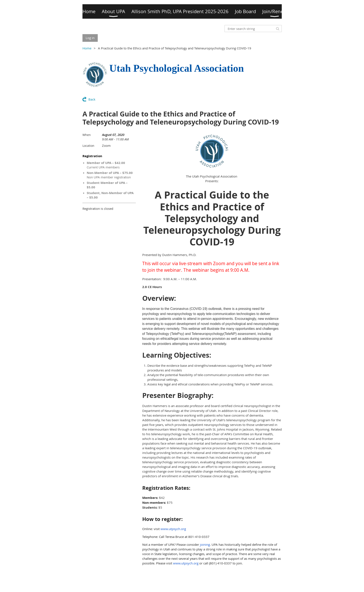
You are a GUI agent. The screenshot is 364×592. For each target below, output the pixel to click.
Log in (90, 38)
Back (92, 99)
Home (87, 48)
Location (88, 146)
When (87, 135)
